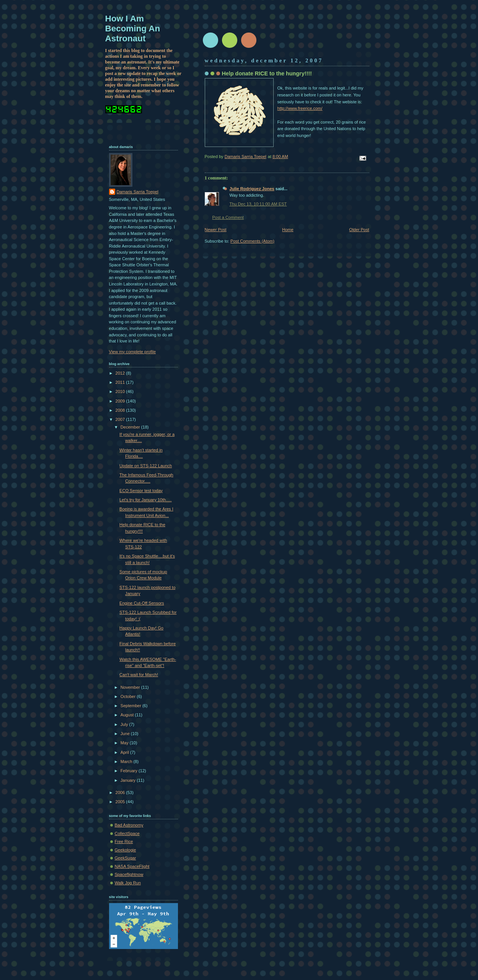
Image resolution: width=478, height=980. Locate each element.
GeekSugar (126, 858)
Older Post (359, 230)
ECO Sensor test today (141, 491)
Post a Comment (228, 217)
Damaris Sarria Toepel (138, 192)
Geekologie (126, 850)
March (127, 761)
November (131, 687)
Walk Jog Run (128, 883)
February (130, 771)
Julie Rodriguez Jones (252, 189)
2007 (121, 419)
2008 (121, 410)
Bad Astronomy (129, 825)
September (131, 706)
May (125, 743)
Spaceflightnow (129, 874)
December (131, 427)
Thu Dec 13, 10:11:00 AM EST (258, 204)
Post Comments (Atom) (252, 241)
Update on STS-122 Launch (146, 466)
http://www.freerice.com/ (300, 108)
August (128, 715)
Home (288, 230)
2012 (121, 373)
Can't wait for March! (139, 675)
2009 (121, 401)
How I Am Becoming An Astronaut (133, 29)
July (125, 724)
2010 (121, 391)
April (125, 752)
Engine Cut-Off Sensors (142, 603)
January (129, 780)
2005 (121, 802)
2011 (121, 382)
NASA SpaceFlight (132, 866)
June (126, 734)
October (129, 696)
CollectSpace (127, 833)
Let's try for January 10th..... (146, 500)
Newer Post (216, 230)
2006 (121, 792)
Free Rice (124, 841)
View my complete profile (133, 352)
